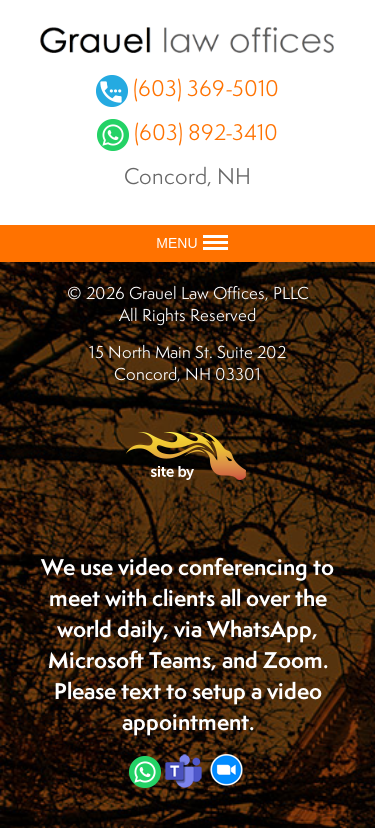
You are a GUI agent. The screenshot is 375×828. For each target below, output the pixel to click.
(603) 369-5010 (187, 87)
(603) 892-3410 (187, 131)
